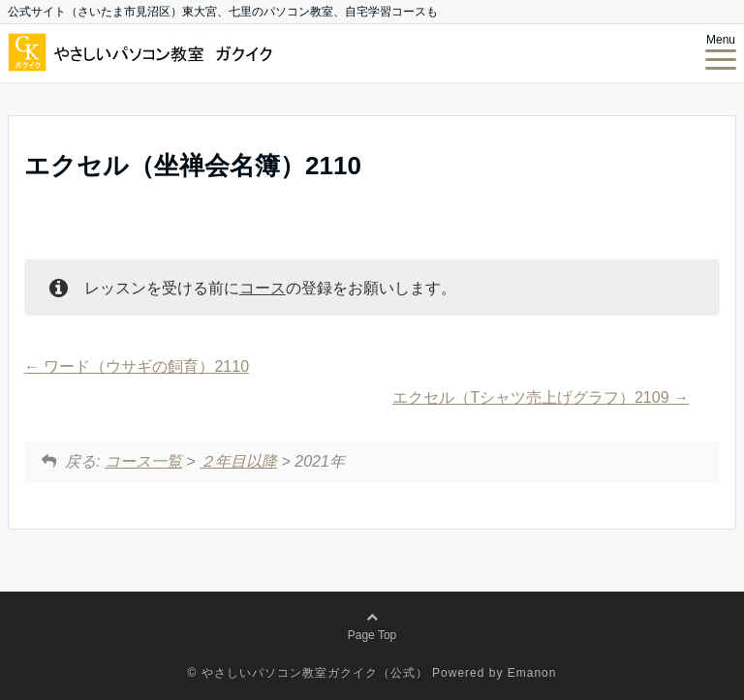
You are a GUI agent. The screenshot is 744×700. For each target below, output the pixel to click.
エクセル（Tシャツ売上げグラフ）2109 (541, 397)
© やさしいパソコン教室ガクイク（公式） (308, 673)
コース (263, 288)
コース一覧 (143, 461)
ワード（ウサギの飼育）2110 (137, 366)
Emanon (532, 673)
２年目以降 (238, 461)
